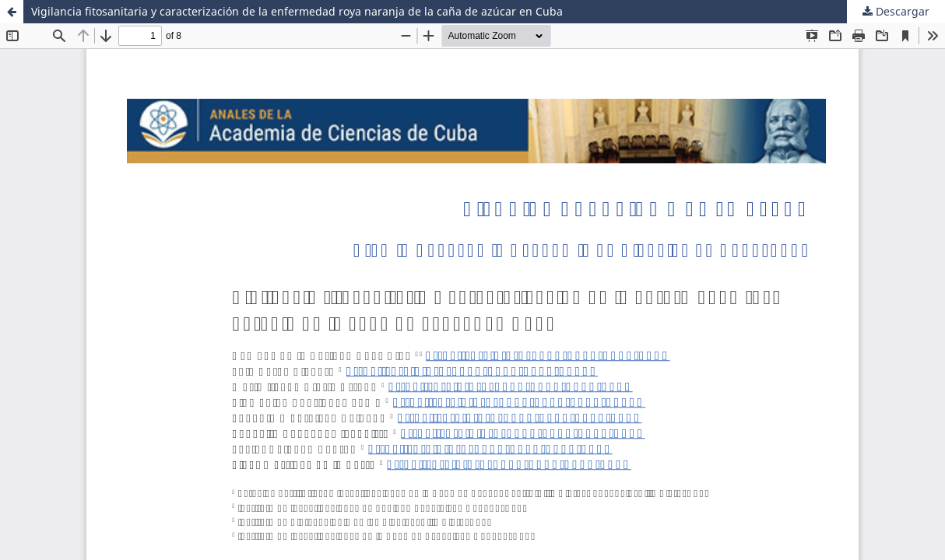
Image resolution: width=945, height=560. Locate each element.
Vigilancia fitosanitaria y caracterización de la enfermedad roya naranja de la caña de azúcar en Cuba (297, 11)
